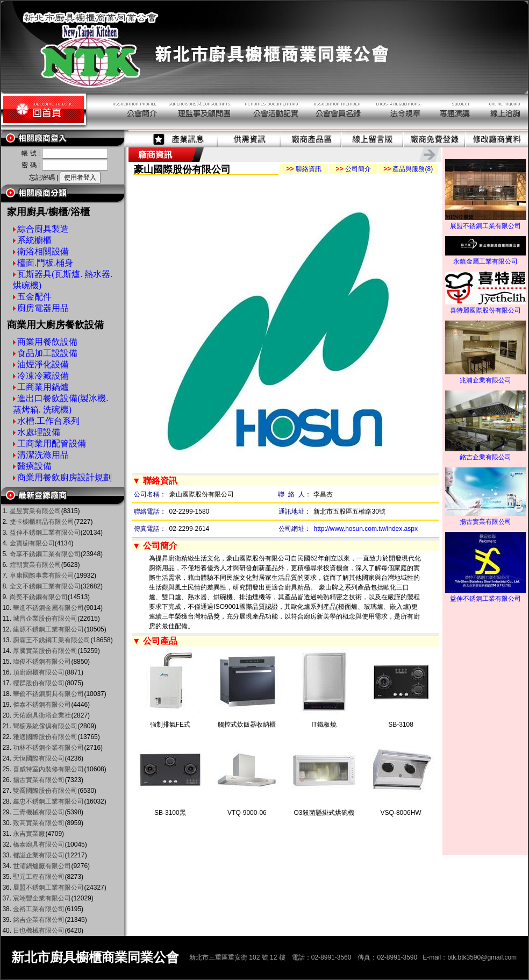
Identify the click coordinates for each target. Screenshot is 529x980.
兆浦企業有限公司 (485, 377)
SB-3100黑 (170, 813)
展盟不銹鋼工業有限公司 (485, 223)
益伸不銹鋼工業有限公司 (485, 595)
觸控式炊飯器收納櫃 (247, 725)
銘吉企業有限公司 (485, 454)
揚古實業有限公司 (485, 519)
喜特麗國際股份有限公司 (485, 307)
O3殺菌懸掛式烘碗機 (324, 813)
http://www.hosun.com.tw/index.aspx (365, 529)
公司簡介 (353, 169)
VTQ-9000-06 (247, 813)
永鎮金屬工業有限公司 (485, 258)
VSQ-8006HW (401, 813)
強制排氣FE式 (170, 725)
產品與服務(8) (408, 169)
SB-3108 (401, 725)
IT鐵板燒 (324, 725)
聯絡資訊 (303, 169)
